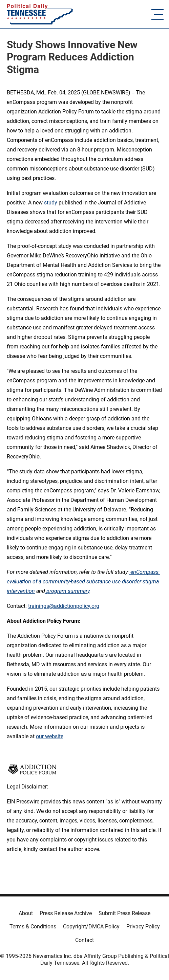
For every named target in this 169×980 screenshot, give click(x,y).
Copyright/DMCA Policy (91, 927)
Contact (84, 940)
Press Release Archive (66, 913)
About (26, 913)
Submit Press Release (124, 913)
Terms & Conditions (33, 927)
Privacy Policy (143, 927)
